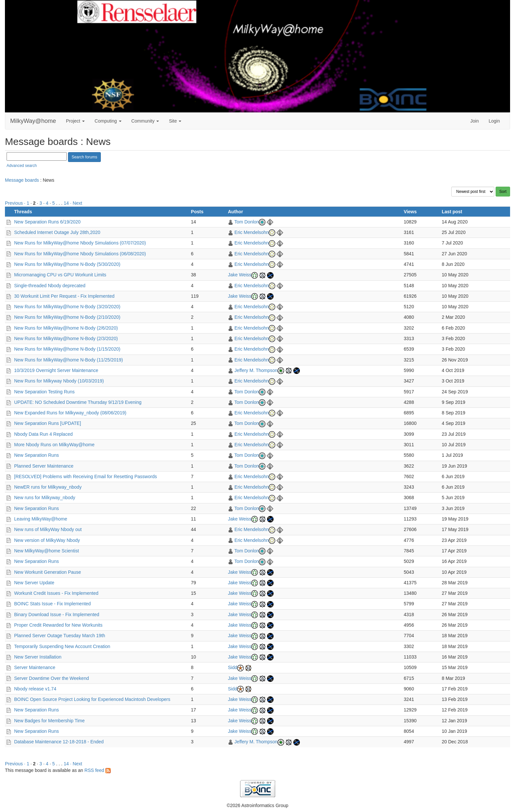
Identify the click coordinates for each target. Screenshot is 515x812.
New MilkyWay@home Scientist (46, 551)
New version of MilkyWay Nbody (47, 540)
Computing (108, 121)
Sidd (233, 667)
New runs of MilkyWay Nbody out (48, 529)
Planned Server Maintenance (44, 466)
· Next (76, 203)
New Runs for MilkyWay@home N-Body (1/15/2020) (67, 349)
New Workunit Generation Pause (48, 572)
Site (175, 121)
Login (494, 121)
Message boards (22, 180)
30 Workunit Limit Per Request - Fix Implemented (64, 296)
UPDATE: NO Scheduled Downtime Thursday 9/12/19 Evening (78, 402)
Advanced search (22, 166)
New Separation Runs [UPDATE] (48, 423)
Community (145, 121)
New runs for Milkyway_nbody (45, 498)
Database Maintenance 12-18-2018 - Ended (59, 742)
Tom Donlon (247, 222)
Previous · (16, 203)
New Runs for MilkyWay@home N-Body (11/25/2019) (68, 360)
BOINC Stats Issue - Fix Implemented (52, 604)
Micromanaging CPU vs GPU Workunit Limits (60, 275)
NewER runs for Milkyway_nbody (48, 487)
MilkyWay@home (33, 121)
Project (75, 121)
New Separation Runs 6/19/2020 (47, 222)
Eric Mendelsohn (252, 232)
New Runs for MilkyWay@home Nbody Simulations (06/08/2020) (80, 254)
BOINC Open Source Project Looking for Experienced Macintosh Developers (92, 699)
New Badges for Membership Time (49, 721)
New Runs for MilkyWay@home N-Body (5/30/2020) (67, 264)
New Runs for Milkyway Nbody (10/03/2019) (59, 381)
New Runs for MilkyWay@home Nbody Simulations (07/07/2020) (80, 243)
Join (475, 121)
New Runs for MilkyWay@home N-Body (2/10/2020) (67, 317)
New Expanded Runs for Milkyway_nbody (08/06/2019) (70, 413)
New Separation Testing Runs (44, 392)
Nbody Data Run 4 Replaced (43, 434)
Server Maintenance (35, 667)
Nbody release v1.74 (35, 689)
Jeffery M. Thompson (256, 370)
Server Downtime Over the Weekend (52, 678)
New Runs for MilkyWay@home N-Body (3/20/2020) (67, 307)
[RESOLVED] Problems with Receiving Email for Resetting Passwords (86, 476)
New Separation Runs (36, 455)
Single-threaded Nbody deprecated (50, 286)
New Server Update (34, 583)
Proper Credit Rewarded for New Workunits (58, 625)
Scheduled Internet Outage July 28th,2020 (57, 232)
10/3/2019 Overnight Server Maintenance (56, 370)
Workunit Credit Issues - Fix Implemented (56, 593)
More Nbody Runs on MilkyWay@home (54, 445)
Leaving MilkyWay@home (41, 519)
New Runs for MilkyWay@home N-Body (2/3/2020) (66, 338)
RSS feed (98, 770)
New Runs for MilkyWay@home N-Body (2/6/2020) (66, 328)
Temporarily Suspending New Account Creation (62, 646)
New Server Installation (38, 657)
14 (66, 203)
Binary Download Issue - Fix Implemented (57, 615)
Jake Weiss (240, 275)
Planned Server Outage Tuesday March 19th (60, 636)
